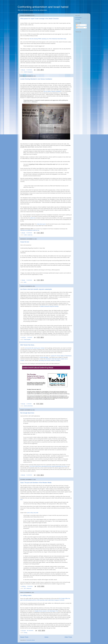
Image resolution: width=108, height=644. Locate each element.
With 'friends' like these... (28, 345)
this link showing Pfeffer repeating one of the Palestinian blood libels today (48, 39)
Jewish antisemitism (28, 406)
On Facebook (78, 18)
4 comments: (29, 280)
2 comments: (29, 70)
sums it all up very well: (33, 513)
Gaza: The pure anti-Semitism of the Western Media (36, 483)
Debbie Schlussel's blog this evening (49, 306)
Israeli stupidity (27, 339)
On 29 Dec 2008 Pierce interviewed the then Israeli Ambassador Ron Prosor (48, 466)
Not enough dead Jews (27, 413)
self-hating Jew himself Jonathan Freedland (49, 360)
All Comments (80, 28)
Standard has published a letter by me (30, 230)
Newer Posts (24, 637)
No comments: (30, 631)
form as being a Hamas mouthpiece (52, 91)
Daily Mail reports (41, 224)
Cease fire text (25, 242)
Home (46, 637)
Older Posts (68, 637)
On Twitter (78, 19)
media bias (30, 235)
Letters (25, 235)
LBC (25, 588)
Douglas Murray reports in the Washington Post (46, 611)
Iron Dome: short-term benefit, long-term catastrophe (36, 289)
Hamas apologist (44, 357)
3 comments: (29, 233)
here (21, 500)
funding (25, 633)
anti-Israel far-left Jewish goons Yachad (35, 348)
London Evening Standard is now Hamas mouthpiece (36, 79)
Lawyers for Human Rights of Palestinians (61, 356)
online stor (33, 218)
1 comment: (30, 337)
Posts (78, 25)
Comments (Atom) (31, 640)
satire (25, 282)
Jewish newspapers (28, 72)
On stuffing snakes (26, 595)
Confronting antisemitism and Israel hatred (43, 7)
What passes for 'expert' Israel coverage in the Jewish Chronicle (39, 19)
